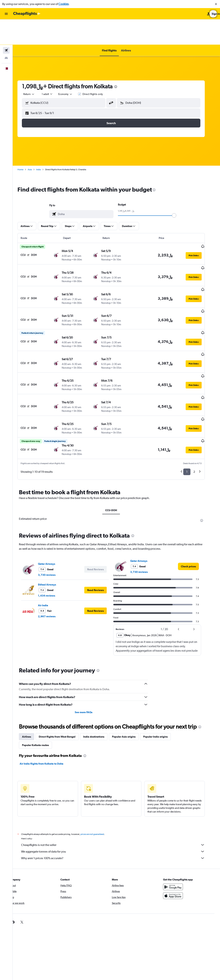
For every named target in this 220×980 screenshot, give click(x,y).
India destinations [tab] (99, 690)
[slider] (179, 190)
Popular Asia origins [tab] (129, 690)
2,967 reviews (52, 569)
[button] (216, 4)
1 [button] (192, 425)
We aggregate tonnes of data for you (118, 804)
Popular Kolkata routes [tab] (41, 698)
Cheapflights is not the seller (118, 798)
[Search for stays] (6, 33)
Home (26, 144)
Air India (48, 558)
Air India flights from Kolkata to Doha (47, 717)
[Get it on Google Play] (178, 840)
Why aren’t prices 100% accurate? (118, 811)
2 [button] (200, 425)
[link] (194, 519)
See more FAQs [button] (89, 665)
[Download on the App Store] (178, 849)
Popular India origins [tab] (161, 690)
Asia (35, 144)
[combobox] (34, 69)
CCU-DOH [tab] (116, 463)
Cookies (64, 4)
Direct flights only (98, 69)
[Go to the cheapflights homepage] (27, 14)
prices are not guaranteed (98, 787)
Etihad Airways (52, 537)
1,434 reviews (52, 548)
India (44, 144)
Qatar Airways (52, 517)
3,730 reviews (52, 528)
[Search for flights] (6, 25)
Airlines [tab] (32, 690)
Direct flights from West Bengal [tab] (62, 690)
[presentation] (121, 61)
